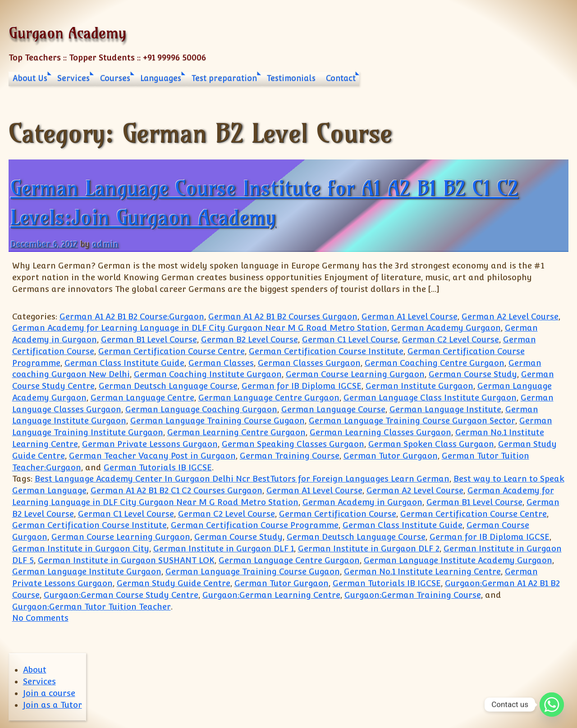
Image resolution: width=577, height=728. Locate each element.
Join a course (49, 693)
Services (73, 78)
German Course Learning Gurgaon (355, 374)
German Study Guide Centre (174, 583)
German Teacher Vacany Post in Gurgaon (152, 456)
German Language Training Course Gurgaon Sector (412, 421)
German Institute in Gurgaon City (81, 548)
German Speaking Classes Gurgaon (293, 444)
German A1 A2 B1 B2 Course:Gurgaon (132, 316)
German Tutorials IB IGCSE (158, 467)
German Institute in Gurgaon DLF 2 (369, 548)
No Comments (40, 618)
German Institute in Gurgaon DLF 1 (224, 548)
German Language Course (333, 409)
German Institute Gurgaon (419, 386)
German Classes (221, 363)
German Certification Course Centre (172, 351)
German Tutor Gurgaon (391, 456)
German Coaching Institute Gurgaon (208, 374)
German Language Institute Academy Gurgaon (458, 560)
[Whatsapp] (552, 705)
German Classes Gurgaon (309, 363)
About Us (30, 78)
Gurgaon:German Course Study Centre (121, 595)
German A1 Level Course (410, 316)
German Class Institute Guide (124, 363)
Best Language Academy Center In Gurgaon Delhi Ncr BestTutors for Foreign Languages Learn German (242, 479)
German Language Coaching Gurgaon (201, 409)
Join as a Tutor (53, 705)
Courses (115, 78)
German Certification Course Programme (255, 525)
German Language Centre (142, 398)
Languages (161, 78)
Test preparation (224, 78)
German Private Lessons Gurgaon (150, 444)
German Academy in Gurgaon (362, 502)
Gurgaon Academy (67, 33)
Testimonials (291, 78)
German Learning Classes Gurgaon (380, 432)
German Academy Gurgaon (446, 328)
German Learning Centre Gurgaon (236, 432)
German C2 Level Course (451, 339)
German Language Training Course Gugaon (218, 421)
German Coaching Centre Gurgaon (435, 363)
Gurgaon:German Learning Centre (271, 595)
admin (105, 244)
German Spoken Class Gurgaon (431, 444)
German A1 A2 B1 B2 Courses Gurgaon (283, 316)
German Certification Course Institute (326, 351)
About (35, 670)
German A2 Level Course (510, 316)
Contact (341, 78)
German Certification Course (338, 514)
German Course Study (473, 374)
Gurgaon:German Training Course (413, 595)
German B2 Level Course (250, 339)
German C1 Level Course (350, 339)
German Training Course (290, 456)
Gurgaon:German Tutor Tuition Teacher (92, 607)
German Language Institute (445, 409)
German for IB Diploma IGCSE (302, 386)
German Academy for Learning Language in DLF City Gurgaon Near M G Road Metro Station (200, 328)
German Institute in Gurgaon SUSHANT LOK (126, 560)
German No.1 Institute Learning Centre (422, 571)
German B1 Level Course (149, 339)
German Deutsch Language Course (168, 386)
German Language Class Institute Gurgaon (430, 398)
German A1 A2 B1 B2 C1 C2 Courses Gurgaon (176, 490)
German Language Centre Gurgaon (269, 398)
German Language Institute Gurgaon (87, 571)
